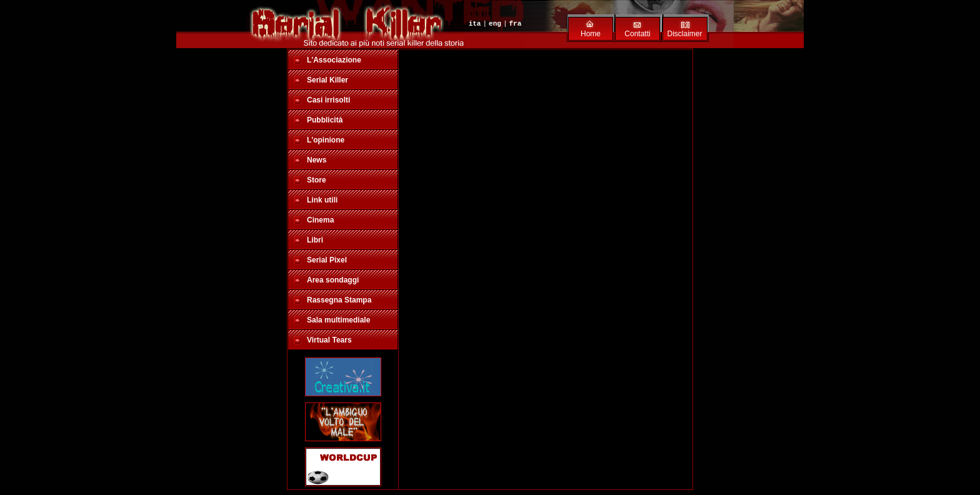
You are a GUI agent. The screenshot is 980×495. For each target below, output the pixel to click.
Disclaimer (684, 34)
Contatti (637, 34)
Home (591, 34)
